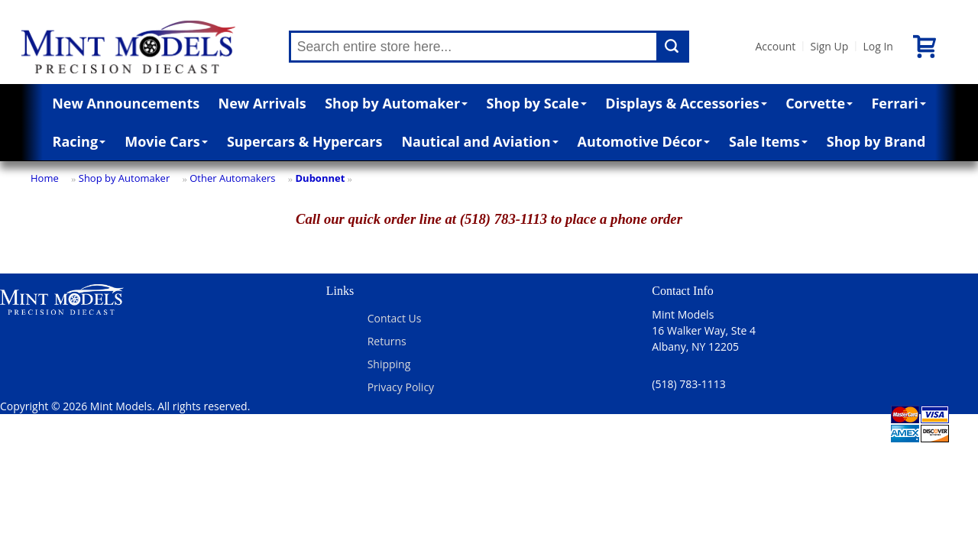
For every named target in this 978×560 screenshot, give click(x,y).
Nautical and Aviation (479, 141)
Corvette (819, 103)
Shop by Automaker (396, 103)
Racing (79, 141)
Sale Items (768, 141)
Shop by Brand (876, 141)
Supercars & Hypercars (305, 141)
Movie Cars (166, 141)
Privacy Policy (401, 387)
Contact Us (395, 318)
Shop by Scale (537, 103)
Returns (387, 341)
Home (45, 178)
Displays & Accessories (686, 103)
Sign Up (829, 46)
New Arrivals (262, 103)
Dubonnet (320, 178)
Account (776, 46)
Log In (878, 46)
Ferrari (898, 103)
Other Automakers (232, 178)
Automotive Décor (644, 141)
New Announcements (126, 103)
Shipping (389, 364)
